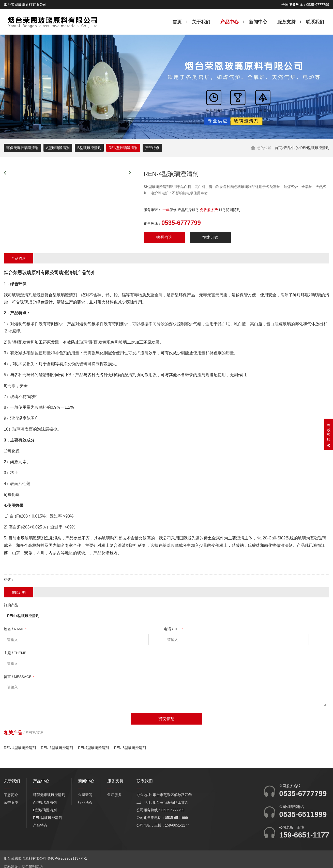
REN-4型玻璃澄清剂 (20, 748)
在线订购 (210, 237)
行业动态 (85, 802)
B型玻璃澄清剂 (89, 148)
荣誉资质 (11, 802)
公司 (54, 273)
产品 (82, 273)
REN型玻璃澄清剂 (315, 148)
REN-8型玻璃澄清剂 (130, 748)
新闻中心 (258, 22)
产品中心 (230, 22)
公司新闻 (85, 795)
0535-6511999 (303, 814)
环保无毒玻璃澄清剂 (22, 148)
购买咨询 (164, 237)
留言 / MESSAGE (19, 677)
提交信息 (167, 719)
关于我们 (201, 22)
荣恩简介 (11, 795)
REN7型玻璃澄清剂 (93, 748)
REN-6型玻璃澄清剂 (57, 748)
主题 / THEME (15, 653)
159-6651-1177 (304, 835)
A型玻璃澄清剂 (58, 148)
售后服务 (114, 795)
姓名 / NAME (15, 629)
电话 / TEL (173, 629)
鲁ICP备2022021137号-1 (67, 858)
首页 (177, 22)
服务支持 (286, 22)
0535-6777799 (303, 793)
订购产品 (11, 605)
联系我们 (315, 22)
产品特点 (152, 148)
